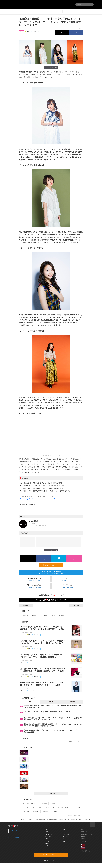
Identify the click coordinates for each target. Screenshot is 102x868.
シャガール (25, 811)
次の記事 (78, 605)
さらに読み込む (56, 794)
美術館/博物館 (43, 804)
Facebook (14, 831)
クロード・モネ (49, 808)
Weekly (51, 702)
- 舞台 (47, 832)
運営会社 (83, 830)
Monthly (72, 702)
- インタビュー (66, 834)
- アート (47, 841)
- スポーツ (48, 843)
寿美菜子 (34, 615)
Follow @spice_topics (35, 580)
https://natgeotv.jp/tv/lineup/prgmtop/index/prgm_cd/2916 (39, 499)
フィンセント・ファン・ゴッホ (31, 808)
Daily (30, 702)
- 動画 (64, 830)
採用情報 (83, 836)
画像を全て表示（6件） (51, 68)
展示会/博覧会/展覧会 (28, 804)
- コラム (65, 839)
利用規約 (83, 839)
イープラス (22, 820)
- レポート (65, 836)
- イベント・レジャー (50, 834)
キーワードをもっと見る (75, 815)
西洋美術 (35, 811)
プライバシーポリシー (86, 841)
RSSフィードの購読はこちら (52, 565)
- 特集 (64, 841)
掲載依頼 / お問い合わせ (87, 834)
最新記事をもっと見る (75, 742)
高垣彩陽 (43, 615)
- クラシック (48, 836)
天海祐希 (54, 811)
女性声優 (61, 615)
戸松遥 (52, 615)
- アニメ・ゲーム (49, 839)
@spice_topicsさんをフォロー (17, 837)
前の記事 (24, 605)
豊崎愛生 (24, 615)
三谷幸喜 (45, 811)
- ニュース (65, 832)
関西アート (54, 804)
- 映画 (47, 846)
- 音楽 (47, 830)
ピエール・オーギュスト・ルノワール (68, 808)
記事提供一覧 (84, 832)
